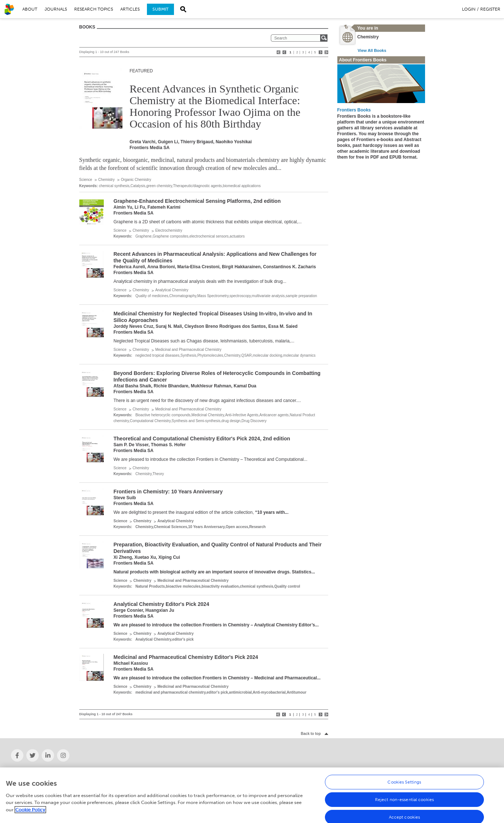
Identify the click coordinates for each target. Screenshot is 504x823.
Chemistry (107, 180)
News (138, 772)
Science (86, 180)
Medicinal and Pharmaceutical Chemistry (188, 350)
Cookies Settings (404, 789)
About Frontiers (26, 772)
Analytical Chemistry (172, 290)
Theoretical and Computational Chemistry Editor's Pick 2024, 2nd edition (202, 439)
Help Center (388, 772)
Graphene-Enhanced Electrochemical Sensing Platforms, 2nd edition (197, 201)
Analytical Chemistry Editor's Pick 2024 (162, 604)
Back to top (311, 734)
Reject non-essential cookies (404, 806)
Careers (262, 772)
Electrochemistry (169, 230)
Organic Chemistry (136, 180)
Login (469, 9)
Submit (160, 9)
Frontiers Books (354, 110)
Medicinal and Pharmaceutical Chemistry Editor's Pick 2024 (186, 657)
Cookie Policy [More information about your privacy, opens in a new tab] (30, 816)
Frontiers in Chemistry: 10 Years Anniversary (168, 492)
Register (490, 9)
